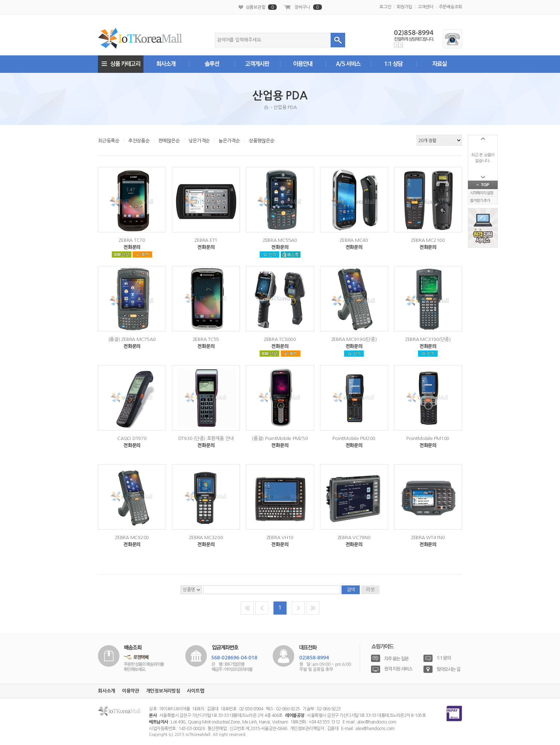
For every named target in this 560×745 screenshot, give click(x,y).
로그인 (385, 7)
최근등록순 (109, 141)
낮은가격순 (199, 141)
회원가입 (404, 7)
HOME (266, 107)
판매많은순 (169, 141)
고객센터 (425, 7)
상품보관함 (261, 7)
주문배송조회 (451, 7)
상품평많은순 (262, 141)
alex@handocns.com (377, 722)
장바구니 (308, 7)
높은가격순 (229, 141)
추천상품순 (139, 141)
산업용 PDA (285, 107)
